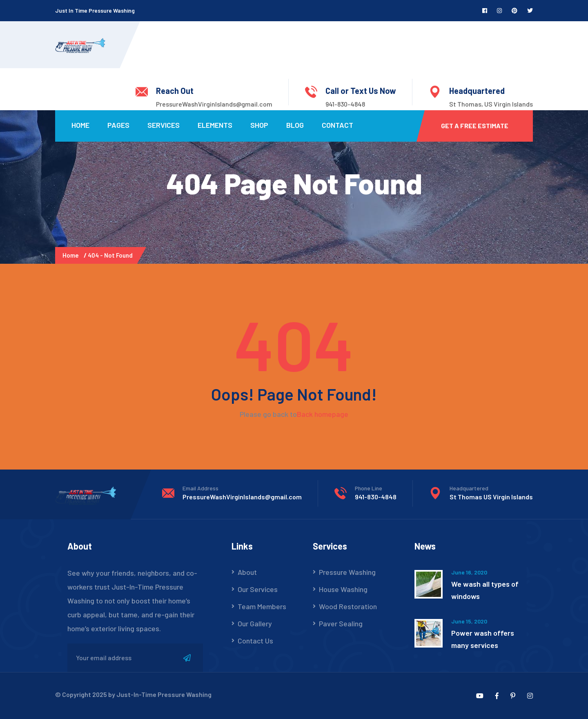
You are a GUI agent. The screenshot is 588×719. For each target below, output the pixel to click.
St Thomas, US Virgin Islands (491, 104)
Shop (259, 125)
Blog (295, 125)
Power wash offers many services (483, 639)
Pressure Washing (347, 572)
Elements (215, 125)
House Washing (343, 589)
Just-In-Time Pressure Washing (164, 694)
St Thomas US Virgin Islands (491, 497)
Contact (337, 125)
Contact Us (255, 641)
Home (80, 125)
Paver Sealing (341, 623)
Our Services (258, 589)
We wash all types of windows (485, 590)
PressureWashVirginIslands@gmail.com (214, 104)
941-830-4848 (345, 104)
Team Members (262, 606)
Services (164, 125)
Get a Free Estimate (475, 126)
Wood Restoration (348, 606)
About (247, 572)
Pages (118, 125)
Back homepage (323, 414)
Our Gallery (255, 623)
